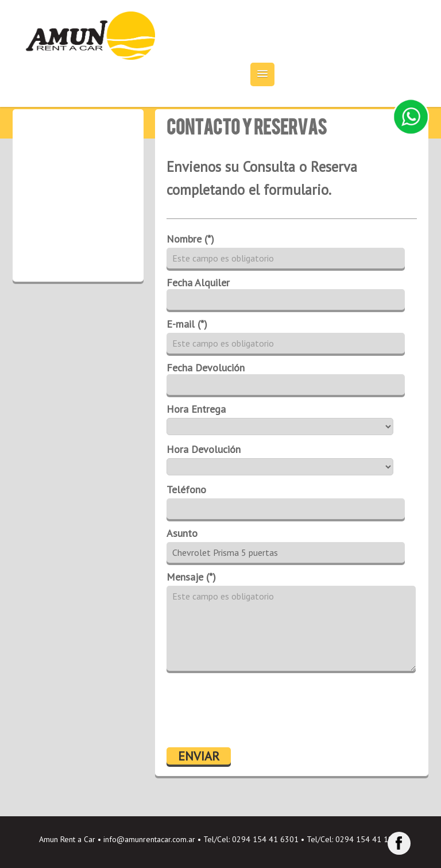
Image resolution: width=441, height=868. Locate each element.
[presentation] (254, 710)
